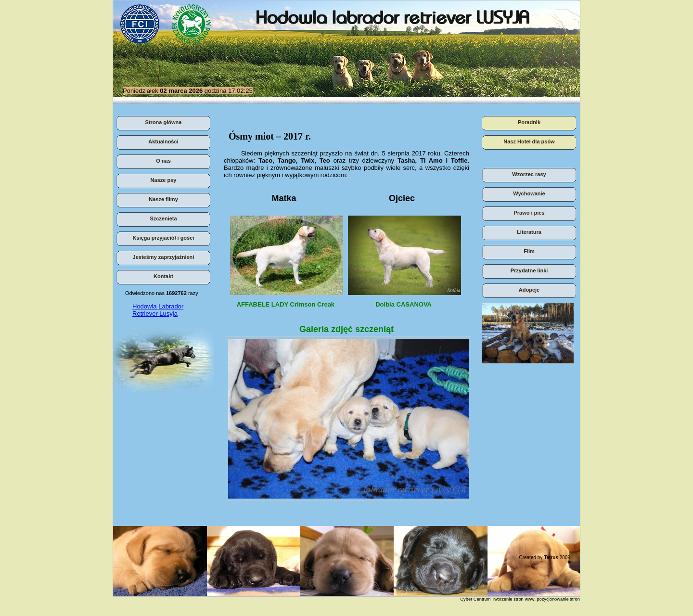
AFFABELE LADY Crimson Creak (284, 304)
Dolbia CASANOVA (402, 308)
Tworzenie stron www (513, 599)
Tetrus (551, 558)
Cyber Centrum (475, 599)
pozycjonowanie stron (558, 599)
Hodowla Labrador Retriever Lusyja (158, 310)
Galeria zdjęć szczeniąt (346, 329)
